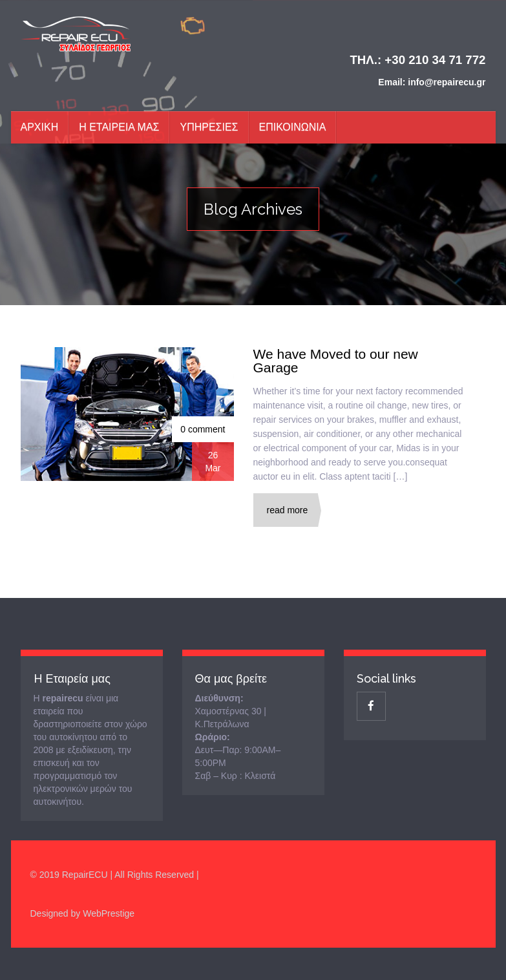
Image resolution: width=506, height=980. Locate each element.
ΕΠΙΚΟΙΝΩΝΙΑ (293, 127)
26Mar (213, 462)
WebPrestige (109, 913)
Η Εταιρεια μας (119, 127)
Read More (288, 510)
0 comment (203, 429)
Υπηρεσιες (209, 127)
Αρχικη (40, 127)
